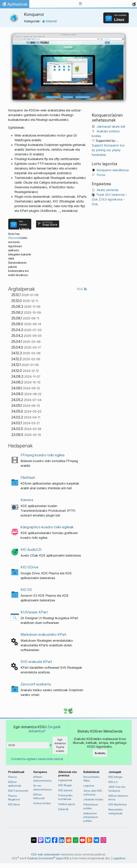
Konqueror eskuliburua (113, 170)
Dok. (95, 199)
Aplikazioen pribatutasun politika (91, 817)
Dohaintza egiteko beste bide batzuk (37, 759)
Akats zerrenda (107, 190)
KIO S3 (26, 590)
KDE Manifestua (118, 804)
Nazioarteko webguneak (116, 811)
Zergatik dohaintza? (45, 729)
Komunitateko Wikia (91, 779)
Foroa (101, 175)
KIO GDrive (30, 567)
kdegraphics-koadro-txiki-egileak (47, 527)
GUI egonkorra (112, 199)
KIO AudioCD (31, 550)
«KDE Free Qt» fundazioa (117, 789)
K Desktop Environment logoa (44, 858)
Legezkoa (119, 858)
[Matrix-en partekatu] (34, 838)
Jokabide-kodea (93, 799)
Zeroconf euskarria (36, 684)
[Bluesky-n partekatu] (48, 838)
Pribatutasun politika (91, 806)
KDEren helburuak (39, 796)
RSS (82, 289)
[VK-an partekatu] (96, 838)
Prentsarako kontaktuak (65, 797)
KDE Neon (14, 804)
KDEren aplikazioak (15, 784)
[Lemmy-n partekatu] (76, 838)
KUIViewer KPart (34, 612)
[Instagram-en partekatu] (103, 838)
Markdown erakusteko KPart (44, 634)
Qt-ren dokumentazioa (42, 788)
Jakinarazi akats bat (111, 127)
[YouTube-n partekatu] (83, 838)
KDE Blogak (65, 785)
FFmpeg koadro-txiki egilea (42, 455)
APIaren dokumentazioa (42, 779)
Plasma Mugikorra (14, 798)
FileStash (28, 478)
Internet (49, 21)
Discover (14, 238)
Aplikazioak (15, 5)
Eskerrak (63, 809)
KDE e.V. (113, 782)
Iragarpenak (65, 780)
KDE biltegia (115, 777)
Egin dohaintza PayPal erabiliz (60, 745)
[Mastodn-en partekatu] (41, 838)
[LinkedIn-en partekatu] (62, 838)
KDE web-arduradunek (45, 854)
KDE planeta (65, 790)
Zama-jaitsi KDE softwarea (93, 793)
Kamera (27, 500)
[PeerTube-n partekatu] (89, 838)
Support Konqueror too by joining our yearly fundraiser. (108, 150)
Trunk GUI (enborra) (110, 195)
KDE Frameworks (18, 791)
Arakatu (100, 753)
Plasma (12, 777)
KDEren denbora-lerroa (119, 798)
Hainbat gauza (67, 804)
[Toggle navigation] (80, 4)
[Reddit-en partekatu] (69, 838)
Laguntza (89, 786)
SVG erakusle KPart (36, 662)
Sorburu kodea (42, 803)
